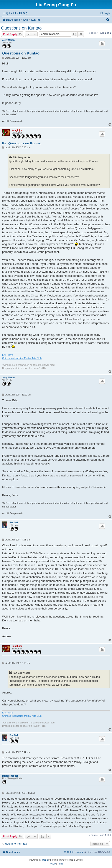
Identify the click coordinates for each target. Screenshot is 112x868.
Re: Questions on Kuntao (22, 143)
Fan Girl (14, 523)
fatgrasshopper (10, 776)
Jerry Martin (8, 40)
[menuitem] (23, 13)
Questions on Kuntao (21, 28)
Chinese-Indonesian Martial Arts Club (22, 358)
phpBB (45, 860)
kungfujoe (17, 130)
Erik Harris (8, 355)
